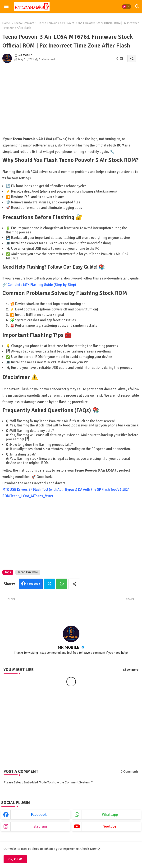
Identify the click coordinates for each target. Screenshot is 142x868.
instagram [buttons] (39, 826)
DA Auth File (87, 490)
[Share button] (74, 584)
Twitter (49, 584)
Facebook (33, 584)
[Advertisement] (71, 103)
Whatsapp (62, 584)
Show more (131, 670)
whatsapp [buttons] (110, 815)
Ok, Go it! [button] (15, 859)
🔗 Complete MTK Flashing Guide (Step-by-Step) (39, 285)
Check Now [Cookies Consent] (88, 849)
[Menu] (6, 7)
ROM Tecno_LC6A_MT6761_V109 (28, 496)
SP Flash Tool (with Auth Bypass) (53, 490)
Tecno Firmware (24, 23)
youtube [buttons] (110, 826)
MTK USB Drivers (15, 490)
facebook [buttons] (39, 815)
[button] (127, 7)
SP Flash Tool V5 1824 (113, 490)
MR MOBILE (69, 647)
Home (6, 23)
